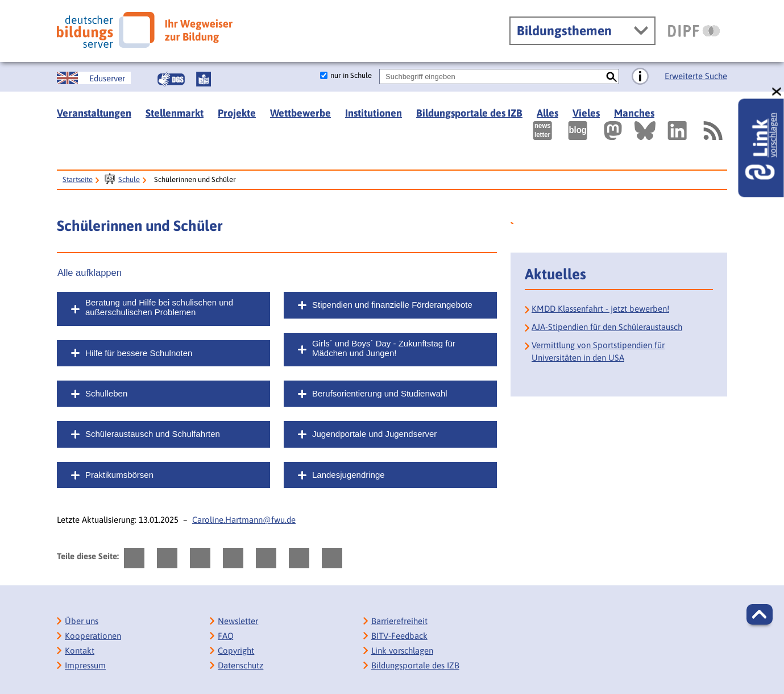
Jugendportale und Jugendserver (374, 434)
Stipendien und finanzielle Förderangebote (392, 305)
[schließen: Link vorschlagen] (777, 92)
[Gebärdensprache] (171, 79)
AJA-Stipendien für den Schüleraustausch (607, 327)
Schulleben (106, 393)
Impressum (85, 665)
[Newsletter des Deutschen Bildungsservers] (542, 131)
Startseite (78, 179)
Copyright (236, 650)
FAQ (226, 636)
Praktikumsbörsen (119, 475)
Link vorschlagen (402, 650)
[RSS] (712, 131)
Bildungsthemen (564, 31)
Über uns (82, 621)
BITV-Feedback (399, 636)
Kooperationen (93, 636)
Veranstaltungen (94, 113)
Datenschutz (240, 665)
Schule (129, 179)
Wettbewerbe (300, 113)
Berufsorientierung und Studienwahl (380, 393)
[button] (760, 614)
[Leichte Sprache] (204, 79)
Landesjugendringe (349, 475)
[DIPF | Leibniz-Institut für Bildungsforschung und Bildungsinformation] (694, 31)
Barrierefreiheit (399, 621)
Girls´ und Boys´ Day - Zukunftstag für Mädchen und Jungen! (384, 348)
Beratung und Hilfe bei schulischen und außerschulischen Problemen (159, 307)
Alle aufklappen (90, 272)
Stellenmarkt (175, 113)
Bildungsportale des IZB (469, 113)
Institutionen (374, 113)
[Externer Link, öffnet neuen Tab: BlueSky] (645, 131)
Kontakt (80, 650)
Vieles (586, 113)
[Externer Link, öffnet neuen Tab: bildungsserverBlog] (578, 131)
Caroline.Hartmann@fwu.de (244, 520)
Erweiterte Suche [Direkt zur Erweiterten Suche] (696, 76)
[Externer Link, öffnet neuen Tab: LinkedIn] (677, 131)
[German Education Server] (94, 78)
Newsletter (238, 621)
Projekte (237, 113)
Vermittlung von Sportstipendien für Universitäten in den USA (598, 351)
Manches (634, 113)
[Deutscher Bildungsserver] (145, 30)
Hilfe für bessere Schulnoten (139, 353)
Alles (547, 113)
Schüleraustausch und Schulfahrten (153, 434)
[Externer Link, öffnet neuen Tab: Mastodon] (613, 131)
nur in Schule (351, 75)
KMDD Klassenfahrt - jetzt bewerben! (600, 309)
